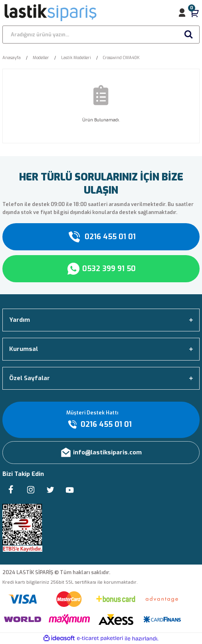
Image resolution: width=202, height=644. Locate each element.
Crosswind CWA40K (121, 58)
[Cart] (195, 13)
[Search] (101, 35)
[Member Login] (182, 13)
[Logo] (51, 13)
